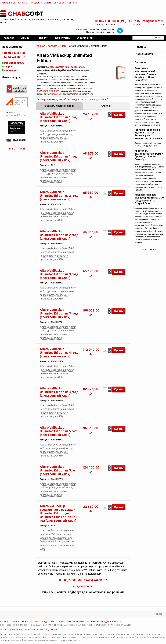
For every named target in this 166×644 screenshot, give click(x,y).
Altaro (63, 46)
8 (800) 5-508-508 (104, 21)
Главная (40, 46)
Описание (106, 106)
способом (56, 94)
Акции (15, 621)
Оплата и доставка (54, 3)
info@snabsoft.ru (154, 21)
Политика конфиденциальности (104, 621)
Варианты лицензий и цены (59, 106)
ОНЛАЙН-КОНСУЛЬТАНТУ (48, 91)
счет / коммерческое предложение (67, 67)
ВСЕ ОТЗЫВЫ (149, 250)
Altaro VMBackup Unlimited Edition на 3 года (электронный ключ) (59, 274)
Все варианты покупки (50, 99)
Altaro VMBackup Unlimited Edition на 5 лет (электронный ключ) (58, 431)
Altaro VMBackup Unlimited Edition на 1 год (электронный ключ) (58, 117)
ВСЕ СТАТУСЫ (17, 149)
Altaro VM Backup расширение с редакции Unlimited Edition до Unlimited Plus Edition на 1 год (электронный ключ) (59, 513)
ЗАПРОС (74, 91)
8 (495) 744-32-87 (129, 21)
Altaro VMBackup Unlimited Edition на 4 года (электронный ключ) (59, 353)
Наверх (158, 614)
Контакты (73, 3)
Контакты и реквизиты (71, 621)
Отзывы (36, 3)
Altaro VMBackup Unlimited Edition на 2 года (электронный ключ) (59, 196)
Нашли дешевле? (98, 99)
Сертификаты (7, 3)
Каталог (52, 46)
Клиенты (23, 3)
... (133, 625)
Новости (27, 621)
